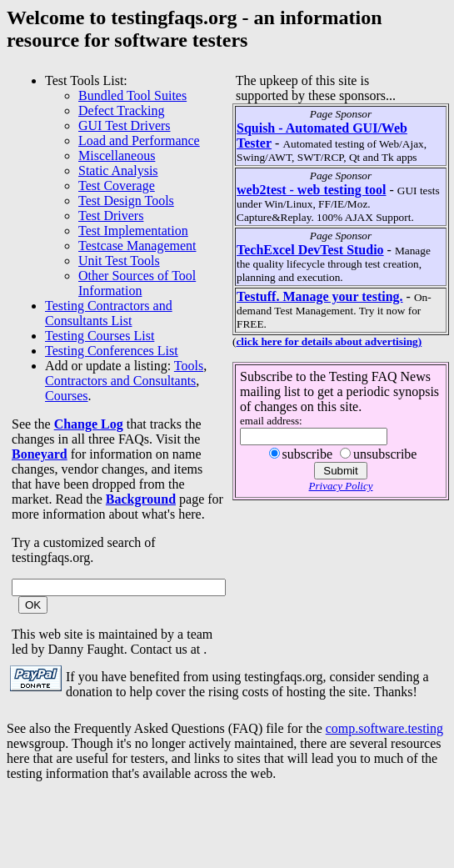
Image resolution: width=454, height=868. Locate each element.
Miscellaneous (117, 156)
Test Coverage (117, 186)
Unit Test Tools (119, 261)
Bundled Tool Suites (132, 95)
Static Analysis (118, 171)
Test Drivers (111, 216)
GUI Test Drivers (125, 125)
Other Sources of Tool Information (137, 283)
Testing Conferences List (112, 351)
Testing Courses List (100, 336)
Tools (189, 366)
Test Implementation (133, 231)
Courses (67, 396)
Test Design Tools (126, 201)
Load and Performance (139, 140)
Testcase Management (137, 246)
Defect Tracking (122, 110)
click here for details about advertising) (329, 341)
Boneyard (40, 454)
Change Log (89, 424)
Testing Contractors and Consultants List (109, 313)
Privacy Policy (341, 486)
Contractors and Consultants (120, 381)
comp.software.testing (384, 728)
